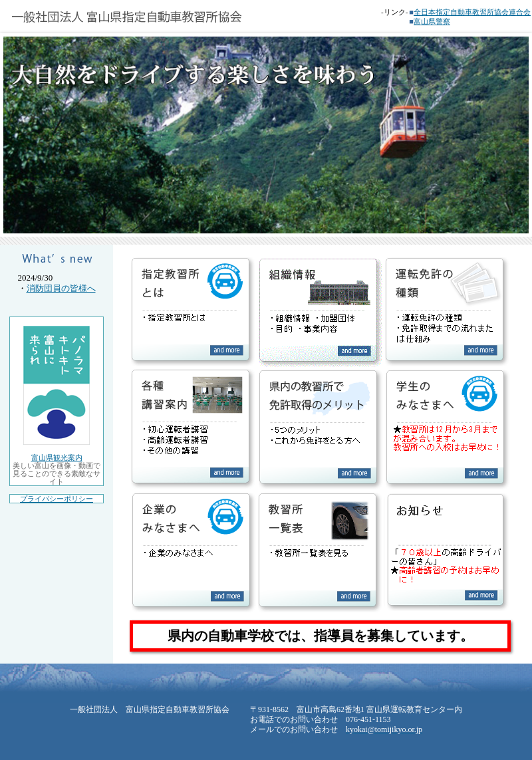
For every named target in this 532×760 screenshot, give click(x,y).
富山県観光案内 (57, 457)
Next (515, 380)
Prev (17, 380)
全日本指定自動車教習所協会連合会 (472, 12)
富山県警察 (432, 21)
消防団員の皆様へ (61, 288)
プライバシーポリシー (57, 499)
